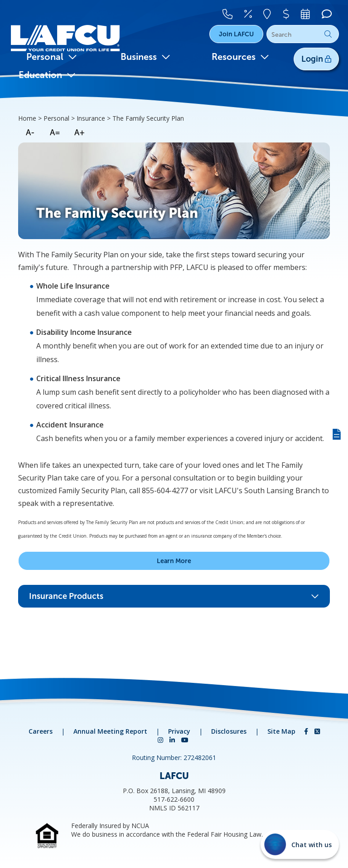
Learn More (174, 561)
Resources (240, 57)
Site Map (281, 731)
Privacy (179, 731)
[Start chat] (300, 844)
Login (316, 59)
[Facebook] (307, 731)
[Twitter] (317, 731)
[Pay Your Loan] (290, 12)
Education (47, 75)
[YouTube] (185, 740)
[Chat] (326, 12)
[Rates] (256, 12)
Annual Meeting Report (110, 731)
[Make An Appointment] (308, 12)
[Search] (303, 34)
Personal (52, 57)
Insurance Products (174, 596)
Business (145, 57)
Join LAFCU (236, 34)
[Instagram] (161, 740)
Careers (41, 731)
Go (328, 34)
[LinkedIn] (173, 740)
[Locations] (273, 12)
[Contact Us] (237, 12)
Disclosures (229, 731)
